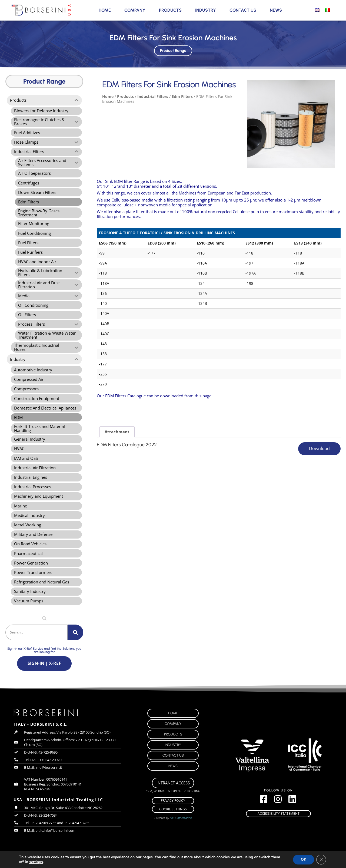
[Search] (75, 643)
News (276, 10)
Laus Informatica (181, 829)
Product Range (173, 50)
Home (105, 10)
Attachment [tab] (117, 432)
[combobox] (36, 643)
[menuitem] (317, 10)
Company (135, 10)
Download (319, 449)
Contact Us (243, 10)
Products (170, 10)
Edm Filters (182, 96)
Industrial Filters (153, 96)
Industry (206, 10)
